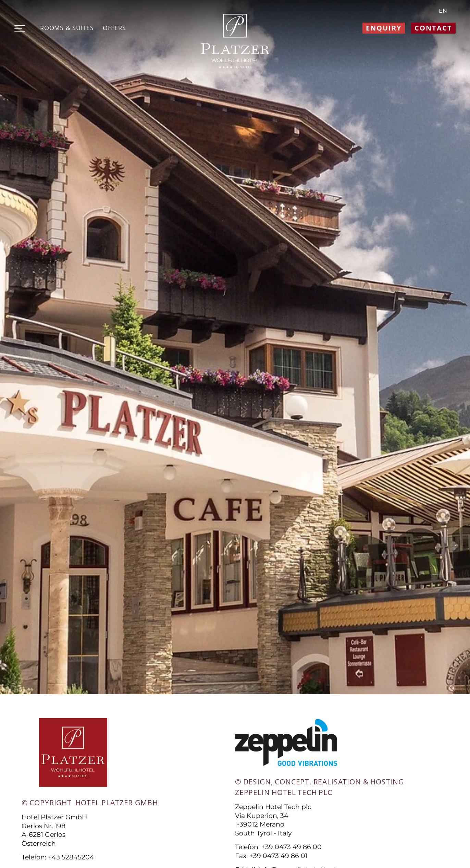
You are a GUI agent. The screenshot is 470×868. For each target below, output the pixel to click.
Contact (433, 28)
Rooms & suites (67, 28)
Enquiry (384, 28)
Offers (114, 28)
